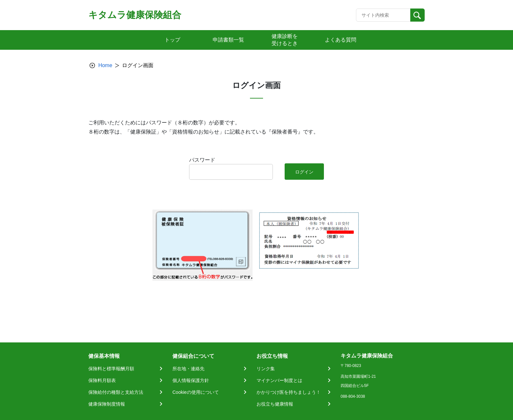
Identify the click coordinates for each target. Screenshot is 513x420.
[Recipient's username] (383, 15)
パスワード (202, 160)
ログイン (304, 172)
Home (105, 65)
